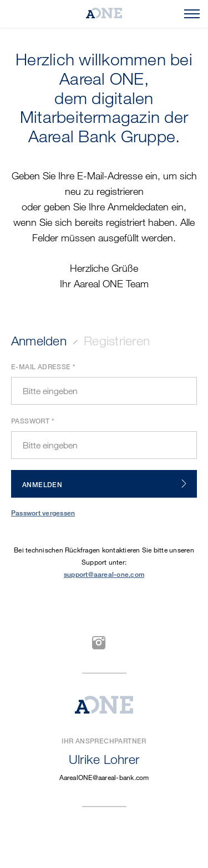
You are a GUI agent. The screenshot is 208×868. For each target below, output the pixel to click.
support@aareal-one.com (104, 574)
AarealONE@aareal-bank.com (104, 777)
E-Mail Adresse (41, 367)
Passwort (30, 421)
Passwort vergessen (43, 513)
